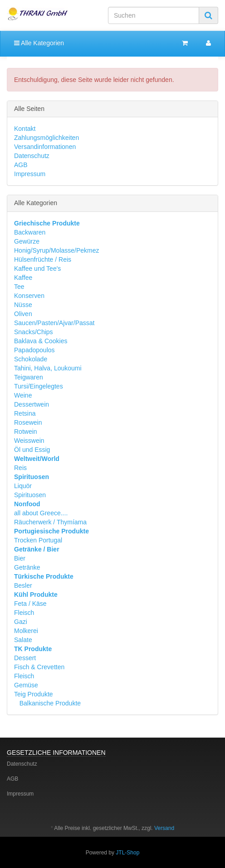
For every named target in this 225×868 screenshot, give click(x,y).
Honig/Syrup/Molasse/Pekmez (57, 250)
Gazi (21, 622)
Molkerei (26, 631)
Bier (20, 558)
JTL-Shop (127, 853)
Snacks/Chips (34, 332)
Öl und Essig (32, 450)
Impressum (30, 174)
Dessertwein (32, 404)
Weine (23, 395)
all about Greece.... (41, 513)
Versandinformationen (45, 147)
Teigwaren (29, 377)
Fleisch (24, 613)
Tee (19, 287)
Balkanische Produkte (49, 703)
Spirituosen (30, 495)
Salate (23, 640)
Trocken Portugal (38, 540)
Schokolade (31, 359)
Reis (20, 468)
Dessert (25, 658)
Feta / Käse (30, 604)
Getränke (27, 567)
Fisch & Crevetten (39, 667)
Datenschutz (32, 156)
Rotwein (26, 432)
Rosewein (28, 422)
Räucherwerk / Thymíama (50, 522)
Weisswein (29, 441)
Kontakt (25, 129)
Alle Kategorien (39, 43)
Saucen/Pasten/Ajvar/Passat (54, 323)
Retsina (25, 413)
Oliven (23, 314)
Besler (23, 585)
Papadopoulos (34, 350)
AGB (21, 165)
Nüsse (23, 305)
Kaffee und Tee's (37, 269)
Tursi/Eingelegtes (39, 386)
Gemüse (26, 685)
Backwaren (30, 232)
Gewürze (27, 241)
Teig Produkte (34, 694)
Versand (164, 828)
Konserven (29, 296)
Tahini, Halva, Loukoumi (48, 368)
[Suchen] (154, 15)
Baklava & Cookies (41, 341)
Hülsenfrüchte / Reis (43, 259)
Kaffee (23, 278)
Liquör (23, 486)
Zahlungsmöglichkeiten (46, 138)
